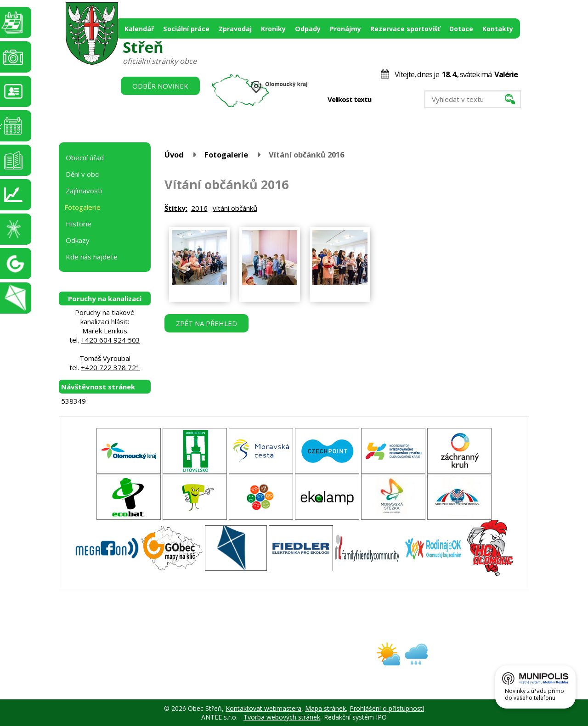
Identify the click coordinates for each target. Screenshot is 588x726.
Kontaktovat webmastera (263, 708)
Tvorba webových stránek (282, 717)
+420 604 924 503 (110, 340)
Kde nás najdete (92, 257)
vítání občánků (235, 208)
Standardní (394, 100)
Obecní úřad (85, 158)
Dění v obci (83, 174)
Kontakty (498, 29)
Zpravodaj (235, 29)
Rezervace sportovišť (405, 29)
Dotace (461, 29)
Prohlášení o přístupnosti (387, 708)
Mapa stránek (325, 708)
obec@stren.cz (261, 662)
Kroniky (273, 29)
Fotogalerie (226, 155)
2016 (199, 208)
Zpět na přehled (206, 323)
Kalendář (139, 29)
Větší (404, 100)
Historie (79, 224)
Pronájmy (345, 29)
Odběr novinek (160, 86)
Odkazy (78, 240)
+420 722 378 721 (110, 367)
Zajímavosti (84, 191)
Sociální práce (186, 29)
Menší (385, 100)
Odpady (308, 29)
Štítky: (176, 208)
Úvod (174, 155)
